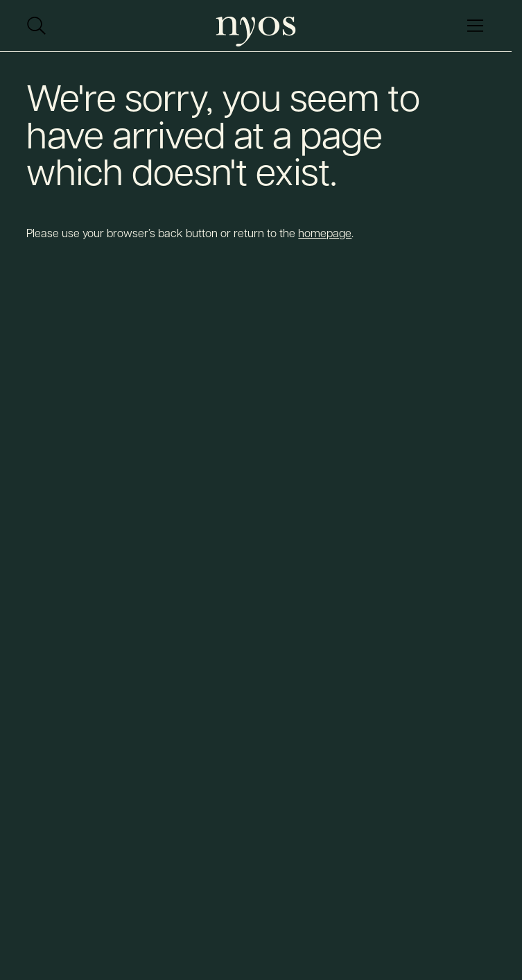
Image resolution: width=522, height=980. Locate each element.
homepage (325, 233)
